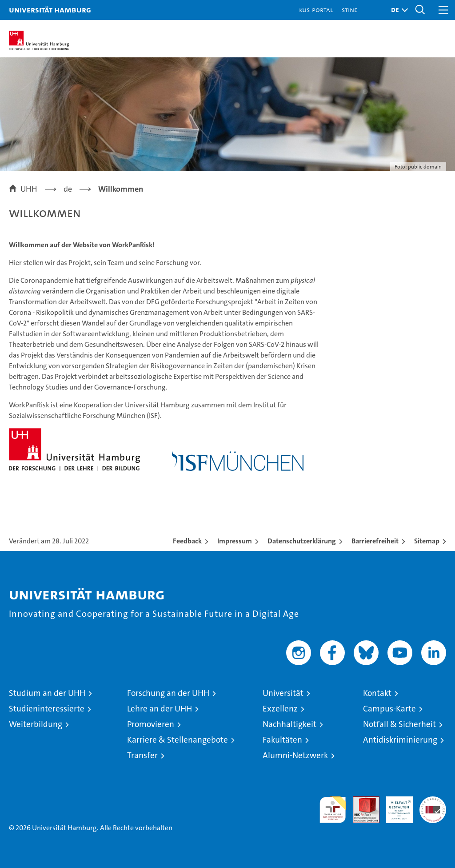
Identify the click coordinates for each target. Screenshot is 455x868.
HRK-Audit (395, 806)
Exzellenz (280, 709)
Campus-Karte (389, 709)
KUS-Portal (316, 10)
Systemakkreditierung (433, 801)
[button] (397, 10)
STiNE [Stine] (349, 10)
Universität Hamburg (50, 10)
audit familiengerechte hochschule (333, 810)
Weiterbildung (36, 724)
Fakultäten (282, 740)
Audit (361, 801)
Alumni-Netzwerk (295, 755)
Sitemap (427, 541)
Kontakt (377, 693)
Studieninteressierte (47, 709)
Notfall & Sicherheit (399, 724)
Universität (283, 693)
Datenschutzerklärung (302, 541)
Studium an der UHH (47, 693)
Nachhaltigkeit (289, 724)
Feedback (187, 541)
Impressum (235, 541)
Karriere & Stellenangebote (178, 740)
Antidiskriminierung (400, 740)
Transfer (142, 755)
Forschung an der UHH (168, 693)
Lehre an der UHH (160, 709)
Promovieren (151, 724)
